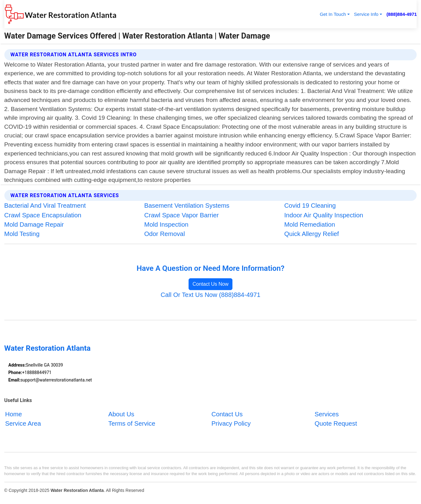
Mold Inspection (166, 224)
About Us (121, 414)
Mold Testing (22, 234)
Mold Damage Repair (34, 224)
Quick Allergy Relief (311, 234)
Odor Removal (165, 234)
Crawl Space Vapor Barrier (182, 215)
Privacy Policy (231, 423)
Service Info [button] (366, 14)
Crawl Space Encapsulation (43, 215)
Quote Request (336, 423)
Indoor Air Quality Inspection (323, 215)
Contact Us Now (211, 284)
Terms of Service (132, 423)
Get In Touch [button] (333, 14)
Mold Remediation (309, 224)
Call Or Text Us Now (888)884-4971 (210, 295)
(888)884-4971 (402, 14)
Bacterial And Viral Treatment (45, 206)
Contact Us (227, 414)
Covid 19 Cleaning (310, 206)
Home (14, 414)
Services (327, 414)
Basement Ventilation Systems (187, 206)
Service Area (23, 423)
